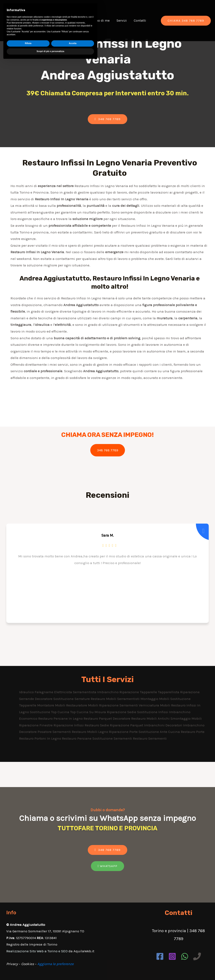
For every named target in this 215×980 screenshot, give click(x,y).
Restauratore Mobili (83, 705)
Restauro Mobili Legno (90, 732)
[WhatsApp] (185, 956)
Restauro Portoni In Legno (41, 738)
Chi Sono (76, 20)
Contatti (140, 20)
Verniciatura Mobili (155, 705)
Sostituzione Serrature (72, 699)
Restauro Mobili (104, 699)
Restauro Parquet (98, 718)
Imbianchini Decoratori (164, 725)
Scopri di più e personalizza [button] (50, 969)
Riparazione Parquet (127, 725)
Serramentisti (129, 699)
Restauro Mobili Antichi (151, 718)
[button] (107, 119)
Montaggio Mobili (155, 699)
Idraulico (27, 692)
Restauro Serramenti (150, 738)
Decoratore (44, 699)
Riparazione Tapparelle (139, 692)
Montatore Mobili (52, 705)
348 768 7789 (108, 450)
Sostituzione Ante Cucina (160, 732)
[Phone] (197, 956)
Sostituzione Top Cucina (50, 712)
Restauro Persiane (77, 738)
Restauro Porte (193, 732)
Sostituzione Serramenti (113, 738)
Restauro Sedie (97, 725)
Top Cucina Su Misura (88, 712)
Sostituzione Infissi (153, 712)
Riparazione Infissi (69, 725)
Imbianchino (108, 692)
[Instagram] (172, 956)
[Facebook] (160, 956)
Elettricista (64, 692)
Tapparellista (169, 692)
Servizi (122, 20)
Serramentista (85, 692)
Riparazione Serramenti (119, 705)
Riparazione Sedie (122, 712)
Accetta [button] (73, 961)
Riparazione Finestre (36, 725)
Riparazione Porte (124, 732)
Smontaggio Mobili (186, 718)
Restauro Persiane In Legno (61, 718)
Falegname (44, 692)
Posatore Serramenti (55, 732)
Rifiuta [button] (28, 961)
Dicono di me (100, 20)
